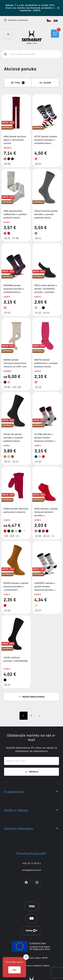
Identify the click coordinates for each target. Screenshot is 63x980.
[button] (49, 20)
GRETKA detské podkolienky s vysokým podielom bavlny (46, 363)
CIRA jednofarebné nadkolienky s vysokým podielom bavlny (15, 214)
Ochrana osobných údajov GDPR (32, 940)
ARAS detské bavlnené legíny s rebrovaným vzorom (15, 140)
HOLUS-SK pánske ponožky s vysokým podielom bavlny (13, 438)
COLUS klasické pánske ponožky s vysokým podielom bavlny (46, 214)
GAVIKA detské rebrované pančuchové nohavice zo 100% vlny (15, 363)
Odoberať (32, 754)
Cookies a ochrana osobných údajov (32, 948)
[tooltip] (5, 159)
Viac (14, 970)
